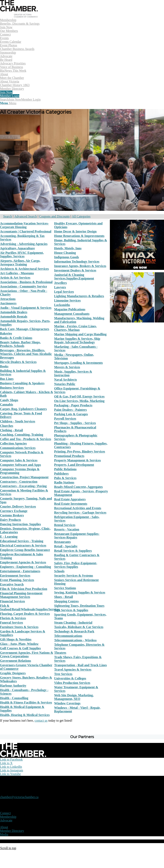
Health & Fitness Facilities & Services (26, 702)
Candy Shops (9, 400)
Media (4, 834)
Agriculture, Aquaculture (17, 248)
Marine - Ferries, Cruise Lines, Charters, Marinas (75, 328)
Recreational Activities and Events (78, 508)
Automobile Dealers (14, 312)
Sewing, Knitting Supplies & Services (80, 592)
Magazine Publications (70, 309)
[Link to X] (6, 763)
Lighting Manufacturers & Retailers (79, 296)
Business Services (12, 388)
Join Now (15, 99)
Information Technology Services (77, 262)
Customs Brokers (12, 515)
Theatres (60, 653)
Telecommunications (68, 636)
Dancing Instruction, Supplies (20, 524)
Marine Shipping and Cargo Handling (80, 334)
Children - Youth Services (18, 421)
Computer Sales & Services (19, 460)
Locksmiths (62, 305)
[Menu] (8, 103)
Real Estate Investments (71, 504)
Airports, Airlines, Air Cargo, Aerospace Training (20, 263)
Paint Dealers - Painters (70, 410)
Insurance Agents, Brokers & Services (80, 266)
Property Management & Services (77, 460)
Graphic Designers (13, 673)
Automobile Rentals (14, 317)
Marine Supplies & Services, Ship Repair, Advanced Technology (77, 340)
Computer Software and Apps (20, 465)
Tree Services (63, 674)
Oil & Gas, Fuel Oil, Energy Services (79, 396)
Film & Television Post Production (24, 589)
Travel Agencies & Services (73, 670)
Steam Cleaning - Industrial (73, 623)
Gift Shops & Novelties (16, 639)
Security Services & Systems (74, 576)
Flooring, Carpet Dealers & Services (25, 614)
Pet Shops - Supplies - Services (75, 423)
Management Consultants (72, 314)
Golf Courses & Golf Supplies (20, 648)
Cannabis (7, 404)
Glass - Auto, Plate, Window (19, 644)
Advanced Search (26, 216)
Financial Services (12, 601)
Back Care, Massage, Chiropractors (25, 329)
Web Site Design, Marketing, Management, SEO (74, 697)
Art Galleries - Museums (17, 273)
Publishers (61, 474)
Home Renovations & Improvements (79, 236)
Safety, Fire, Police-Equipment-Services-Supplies (76, 565)
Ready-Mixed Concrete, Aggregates (78, 487)
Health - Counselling (14, 698)
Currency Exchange (14, 511)
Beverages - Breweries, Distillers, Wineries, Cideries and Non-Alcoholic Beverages (26, 354)
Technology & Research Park (74, 631)
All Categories (81, 216)
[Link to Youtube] (10, 774)
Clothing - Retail (11, 430)
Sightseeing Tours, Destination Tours (79, 606)
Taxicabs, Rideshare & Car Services (79, 627)
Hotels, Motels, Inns (68, 248)
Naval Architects (65, 380)
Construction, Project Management (24, 477)
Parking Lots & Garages (71, 414)
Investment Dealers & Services (75, 270)
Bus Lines (7, 379)
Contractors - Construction (19, 482)
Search (8, 216)
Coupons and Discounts (54, 216)
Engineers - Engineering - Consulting (25, 567)
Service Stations (65, 588)
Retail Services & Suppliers (73, 551)
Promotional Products (69, 456)
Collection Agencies (13, 443)
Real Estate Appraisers (70, 499)
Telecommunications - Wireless (75, 640)
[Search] (4, 99)
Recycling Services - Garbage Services (80, 513)
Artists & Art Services (15, 278)
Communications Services (18, 448)
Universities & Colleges (70, 678)
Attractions (8, 299)
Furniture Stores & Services (19, 627)
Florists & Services (13, 618)
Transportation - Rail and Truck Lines (80, 665)
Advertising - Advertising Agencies (24, 244)
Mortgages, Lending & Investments (78, 363)
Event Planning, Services (17, 580)
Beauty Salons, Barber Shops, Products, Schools (20, 344)
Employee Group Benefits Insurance (25, 550)
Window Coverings (67, 703)
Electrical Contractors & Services (23, 545)
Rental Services (65, 525)
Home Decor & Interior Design (75, 231)
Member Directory (12, 831)
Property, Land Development (74, 465)
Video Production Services (72, 683)
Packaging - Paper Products (73, 405)
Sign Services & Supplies (71, 610)
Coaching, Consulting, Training (22, 435)
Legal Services (64, 292)
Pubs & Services (65, 478)
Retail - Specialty (66, 546)
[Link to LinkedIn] (11, 767)
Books (4, 366)
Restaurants (62, 542)
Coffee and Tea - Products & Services (26, 439)
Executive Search (12, 584)
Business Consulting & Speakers (22, 383)
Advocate (6, 820)
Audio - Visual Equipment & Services (26, 308)
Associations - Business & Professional (26, 282)
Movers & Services (67, 367)
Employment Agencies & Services (23, 562)
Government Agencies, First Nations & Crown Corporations (27, 654)
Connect (5, 813)
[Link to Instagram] (12, 770)
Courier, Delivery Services (18, 506)
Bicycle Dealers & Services (18, 362)
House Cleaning (65, 253)
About (4, 827)
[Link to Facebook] (11, 759)
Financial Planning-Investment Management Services (21, 595)
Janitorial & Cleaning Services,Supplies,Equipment (74, 277)
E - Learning (9, 537)
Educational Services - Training (22, 541)
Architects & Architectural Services (24, 269)
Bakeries (6, 333)
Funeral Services (11, 623)
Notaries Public (65, 384)
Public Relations (65, 469)
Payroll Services (65, 419)
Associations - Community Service (23, 286)
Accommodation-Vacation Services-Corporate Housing (24, 225)
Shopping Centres (66, 601)
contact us (41, 721)
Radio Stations (64, 482)
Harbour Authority (13, 686)
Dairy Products (10, 520)
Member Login (31, 99)
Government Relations (15, 661)
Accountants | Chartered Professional (26, 231)
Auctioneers (8, 303)
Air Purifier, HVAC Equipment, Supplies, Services (22, 254)
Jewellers (60, 283)
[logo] (19, 16)
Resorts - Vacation (67, 529)
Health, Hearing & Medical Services (25, 715)
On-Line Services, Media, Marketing (79, 401)
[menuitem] (82, 25)
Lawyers (60, 287)
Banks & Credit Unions (16, 338)
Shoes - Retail (63, 597)
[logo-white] (23, 756)
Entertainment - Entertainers (20, 571)
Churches (7, 426)
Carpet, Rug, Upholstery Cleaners (23, 409)
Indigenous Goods (67, 257)
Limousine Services (67, 300)
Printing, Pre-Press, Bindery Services (80, 451)
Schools (59, 571)
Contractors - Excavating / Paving (23, 486)
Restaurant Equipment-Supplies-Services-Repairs (77, 536)
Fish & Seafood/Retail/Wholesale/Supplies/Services (30, 607)
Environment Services (15, 576)
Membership (8, 817)
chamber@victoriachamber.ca (19, 797)
